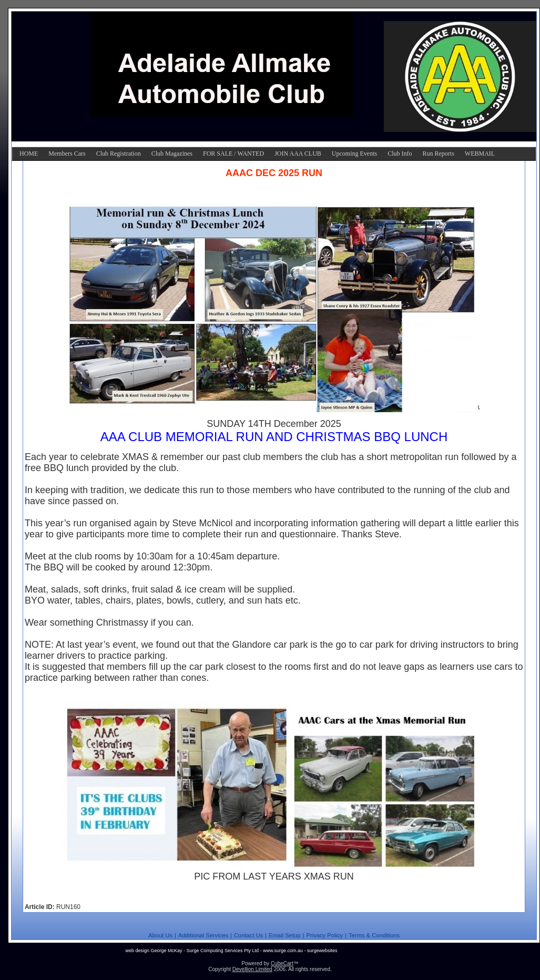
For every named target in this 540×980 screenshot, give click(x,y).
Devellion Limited (252, 969)
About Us (160, 935)
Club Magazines (172, 154)
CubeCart (282, 963)
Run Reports (438, 154)
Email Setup (284, 935)
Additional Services (203, 935)
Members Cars (67, 154)
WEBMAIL (480, 154)
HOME (29, 154)
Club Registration (119, 154)
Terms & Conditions (374, 935)
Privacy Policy (324, 935)
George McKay (166, 951)
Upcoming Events (354, 154)
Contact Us (248, 935)
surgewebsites (322, 951)
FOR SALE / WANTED (233, 154)
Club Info (400, 154)
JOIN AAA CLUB (298, 154)
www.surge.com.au (283, 951)
